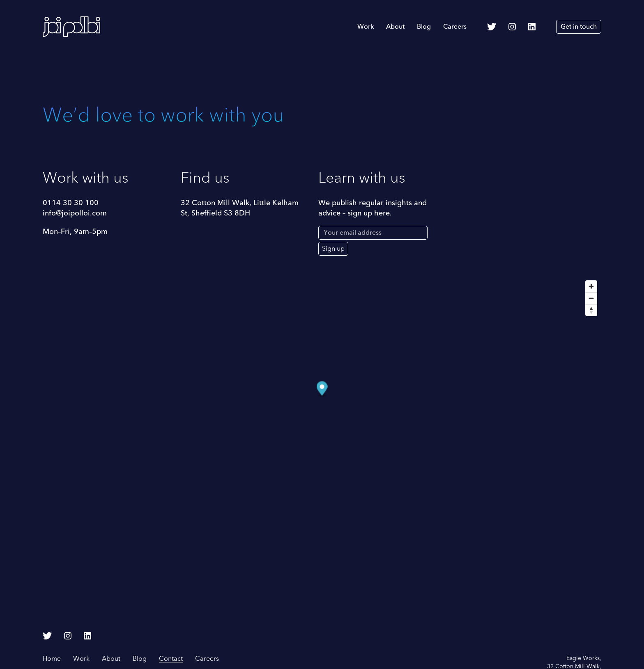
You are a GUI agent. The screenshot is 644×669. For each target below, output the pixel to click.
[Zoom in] (591, 286)
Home (52, 659)
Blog (424, 27)
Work (366, 27)
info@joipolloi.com (75, 213)
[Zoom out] (591, 298)
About (395, 27)
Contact (171, 659)
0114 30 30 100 (71, 203)
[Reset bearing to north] (591, 310)
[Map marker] (322, 390)
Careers (455, 27)
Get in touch (579, 27)
